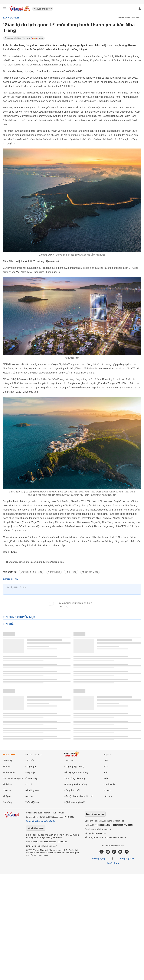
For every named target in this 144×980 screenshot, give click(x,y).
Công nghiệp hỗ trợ (74, 766)
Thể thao (7, 784)
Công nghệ (31, 766)
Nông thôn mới (72, 790)
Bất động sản (32, 790)
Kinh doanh (11, 18)
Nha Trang (71, 572)
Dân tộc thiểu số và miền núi (79, 796)
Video (106, 778)
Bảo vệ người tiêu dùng (76, 772)
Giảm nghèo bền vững (76, 784)
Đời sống (7, 802)
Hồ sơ (106, 766)
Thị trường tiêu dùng (75, 778)
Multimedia (109, 784)
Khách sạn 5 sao (90, 572)
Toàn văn (69, 760)
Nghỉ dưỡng (54, 572)
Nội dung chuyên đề (75, 802)
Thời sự (7, 766)
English (107, 754)
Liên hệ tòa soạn (36, 828)
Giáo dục (7, 790)
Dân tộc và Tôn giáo (13, 778)
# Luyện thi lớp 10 (43, 9)
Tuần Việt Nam (33, 802)
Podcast (107, 790)
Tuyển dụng (113, 863)
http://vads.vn (99, 833)
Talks (106, 760)
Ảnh (106, 772)
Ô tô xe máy (31, 778)
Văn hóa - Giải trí (34, 754)
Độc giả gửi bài (127, 858)
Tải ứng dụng (98, 858)
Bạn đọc (29, 796)
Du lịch (29, 784)
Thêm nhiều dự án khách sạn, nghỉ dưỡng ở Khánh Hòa (35, 562)
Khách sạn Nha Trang (31, 572)
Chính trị (7, 760)
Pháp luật (30, 772)
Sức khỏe (30, 760)
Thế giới (7, 796)
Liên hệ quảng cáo (95, 814)
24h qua (108, 796)
